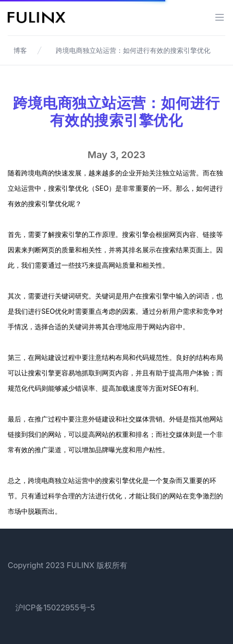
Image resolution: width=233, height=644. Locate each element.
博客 (20, 50)
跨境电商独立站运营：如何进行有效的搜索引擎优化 (133, 50)
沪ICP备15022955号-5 (55, 607)
